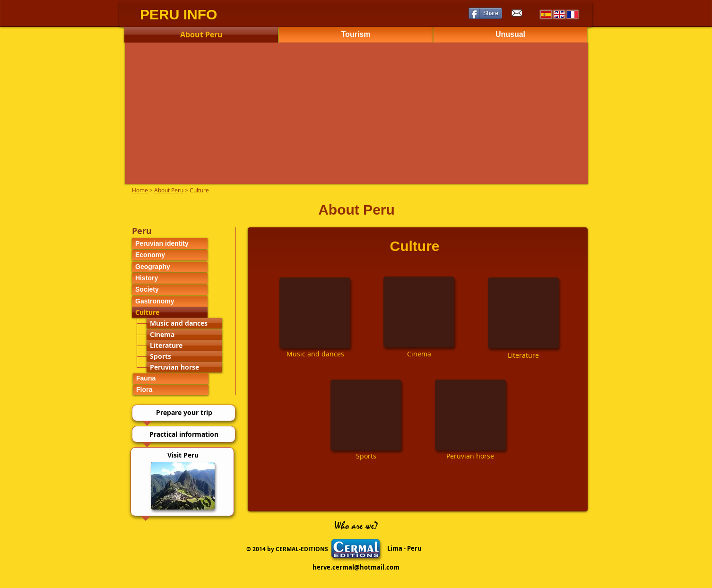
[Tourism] (356, 35)
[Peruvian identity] (170, 244)
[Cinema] (184, 335)
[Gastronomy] (170, 302)
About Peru (169, 190)
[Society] (170, 290)
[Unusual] (510, 35)
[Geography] (170, 267)
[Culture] (170, 312)
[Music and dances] (184, 323)
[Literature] (184, 346)
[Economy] (170, 255)
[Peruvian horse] (184, 367)
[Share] (485, 13)
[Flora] (171, 390)
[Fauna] (171, 379)
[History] (170, 278)
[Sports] (184, 356)
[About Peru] (201, 35)
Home (140, 190)
